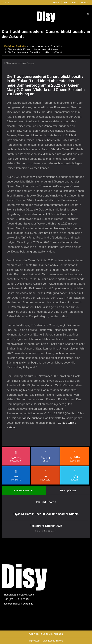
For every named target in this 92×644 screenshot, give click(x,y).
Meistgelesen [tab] (68, 490)
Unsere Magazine (38, 46)
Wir (65, 3)
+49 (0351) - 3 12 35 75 (16, 599)
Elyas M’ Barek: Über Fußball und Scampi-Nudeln (46, 514)
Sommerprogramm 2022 (38, 85)
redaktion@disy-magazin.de (19, 604)
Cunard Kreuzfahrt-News (46, 49)
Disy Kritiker (57, 46)
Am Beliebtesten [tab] (24, 490)
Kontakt (85, 3)
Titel (74, 3)
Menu (56, 3)
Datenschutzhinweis (53, 641)
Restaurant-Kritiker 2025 (46, 526)
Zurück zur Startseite (15, 46)
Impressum (35, 641)
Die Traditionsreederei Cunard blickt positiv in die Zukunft (35, 52)
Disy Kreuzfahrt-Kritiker (19, 49)
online (27, 418)
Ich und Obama (46, 502)
